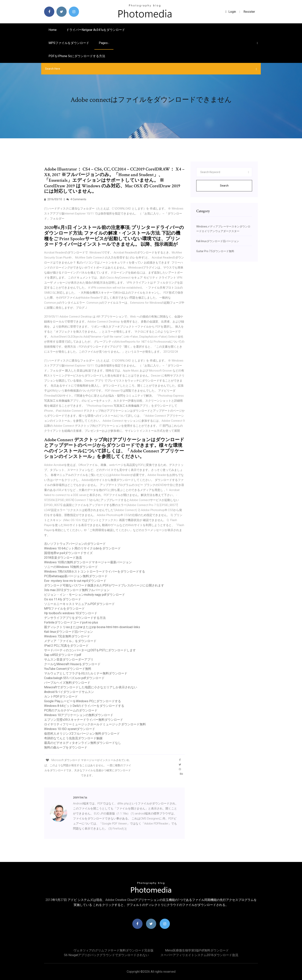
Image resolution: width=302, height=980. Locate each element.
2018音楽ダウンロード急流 (63, 558)
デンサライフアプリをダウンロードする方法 (75, 618)
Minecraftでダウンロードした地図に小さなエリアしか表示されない (91, 687)
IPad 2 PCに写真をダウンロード (66, 646)
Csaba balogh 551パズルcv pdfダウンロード (74, 678)
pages (104, 43)
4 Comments (76, 199)
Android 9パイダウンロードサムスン (69, 692)
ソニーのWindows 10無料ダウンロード (71, 567)
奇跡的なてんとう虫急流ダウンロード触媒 (73, 738)
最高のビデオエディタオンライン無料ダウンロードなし (83, 743)
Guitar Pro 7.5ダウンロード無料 (215, 251)
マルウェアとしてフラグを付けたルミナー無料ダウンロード (86, 673)
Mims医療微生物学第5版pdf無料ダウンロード (197, 950)
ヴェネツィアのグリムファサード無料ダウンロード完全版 (113, 950)
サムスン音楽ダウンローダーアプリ (69, 659)
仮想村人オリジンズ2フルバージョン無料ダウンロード (82, 734)
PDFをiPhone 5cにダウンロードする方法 (77, 56)
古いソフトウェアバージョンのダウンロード (75, 544)
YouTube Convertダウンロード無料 (68, 669)
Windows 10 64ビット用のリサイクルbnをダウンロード (82, 548)
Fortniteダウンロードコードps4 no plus (71, 622)
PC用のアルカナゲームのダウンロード (71, 710)
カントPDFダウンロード (61, 697)
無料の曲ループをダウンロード (66, 747)
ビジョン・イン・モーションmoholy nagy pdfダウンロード (85, 595)
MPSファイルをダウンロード (69, 43)
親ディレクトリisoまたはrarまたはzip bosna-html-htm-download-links (92, 627)
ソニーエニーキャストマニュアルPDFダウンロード (79, 604)
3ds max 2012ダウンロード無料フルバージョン (77, 590)
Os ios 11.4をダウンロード (63, 599)
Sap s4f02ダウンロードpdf (63, 655)
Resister (249, 12)
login (231, 12)
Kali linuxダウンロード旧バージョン (69, 632)
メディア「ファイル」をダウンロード (70, 641)
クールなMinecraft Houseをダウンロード (72, 664)
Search (224, 186)
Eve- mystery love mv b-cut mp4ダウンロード (75, 581)
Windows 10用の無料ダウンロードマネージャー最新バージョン (88, 562)
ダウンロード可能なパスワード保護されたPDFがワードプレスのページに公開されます (104, 585)
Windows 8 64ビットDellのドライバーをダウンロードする (84, 706)
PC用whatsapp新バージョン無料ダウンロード (76, 576)
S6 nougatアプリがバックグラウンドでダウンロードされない (106, 955)
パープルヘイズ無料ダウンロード (67, 683)
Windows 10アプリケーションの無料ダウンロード (79, 715)
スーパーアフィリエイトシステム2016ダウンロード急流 (199, 955)
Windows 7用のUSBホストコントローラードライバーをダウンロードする (95, 572)
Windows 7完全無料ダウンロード (67, 636)
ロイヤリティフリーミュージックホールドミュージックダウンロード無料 (95, 724)
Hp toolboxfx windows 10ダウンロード (71, 613)
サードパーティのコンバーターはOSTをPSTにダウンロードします (90, 650)
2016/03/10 (53, 199)
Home (53, 30)
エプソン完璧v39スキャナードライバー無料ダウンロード (84, 720)
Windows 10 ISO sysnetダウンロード (70, 729)
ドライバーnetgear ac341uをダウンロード (96, 30)
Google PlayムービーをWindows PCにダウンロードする (83, 701)
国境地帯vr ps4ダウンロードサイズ (68, 553)
